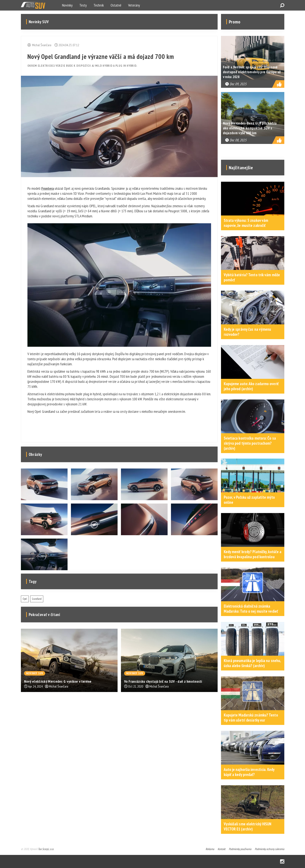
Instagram (282, 861)
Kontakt (222, 849)
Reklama (210, 849)
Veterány (134, 5)
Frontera (48, 188)
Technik (99, 5)
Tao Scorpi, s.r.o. (46, 849)
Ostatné (116, 5)
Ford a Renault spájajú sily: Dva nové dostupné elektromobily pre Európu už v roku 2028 (252, 72)
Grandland (37, 599)
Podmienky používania (240, 849)
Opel (25, 599)
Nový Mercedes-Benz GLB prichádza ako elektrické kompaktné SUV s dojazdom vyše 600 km (250, 128)
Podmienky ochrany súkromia (270, 849)
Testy (83, 5)
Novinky (67, 5)
